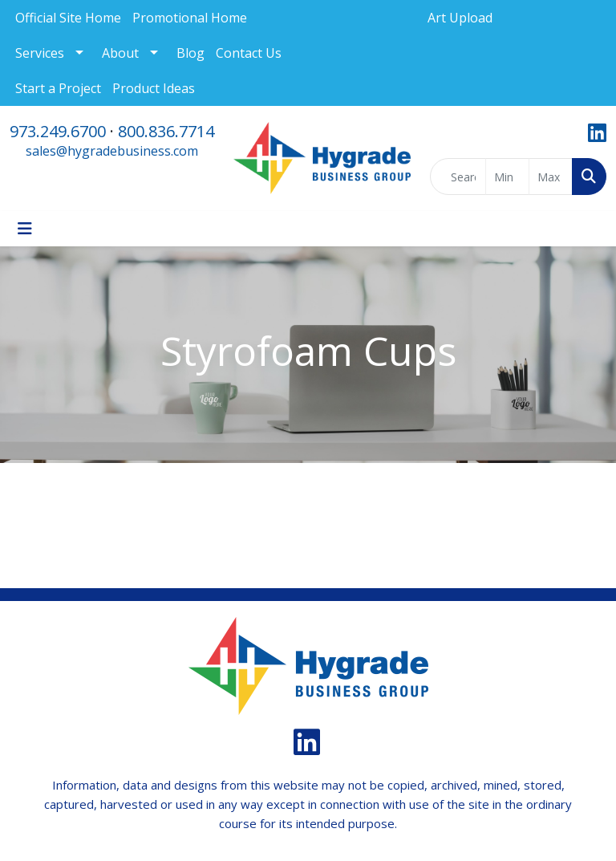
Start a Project (58, 88)
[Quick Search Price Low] (507, 177)
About (120, 53)
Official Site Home (68, 18)
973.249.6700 (58, 131)
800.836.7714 (166, 131)
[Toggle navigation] (25, 229)
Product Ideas (154, 88)
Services (40, 53)
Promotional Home (190, 18)
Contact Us (249, 53)
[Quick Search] (458, 177)
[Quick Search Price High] (551, 177)
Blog (190, 53)
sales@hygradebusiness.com (112, 151)
